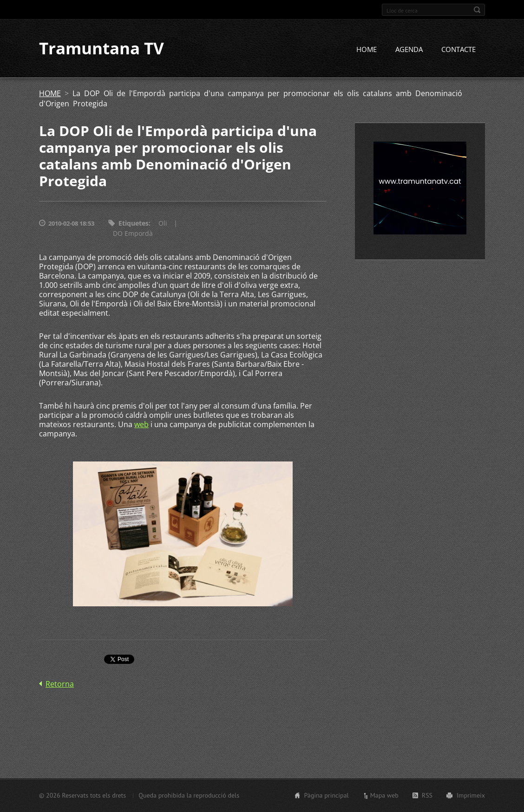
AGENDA (409, 50)
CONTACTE (458, 50)
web (141, 425)
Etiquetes (134, 224)
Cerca (477, 10)
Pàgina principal (326, 795)
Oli (163, 224)
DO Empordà (133, 234)
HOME (367, 50)
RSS (427, 795)
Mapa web (384, 795)
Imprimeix (471, 795)
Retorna (60, 684)
